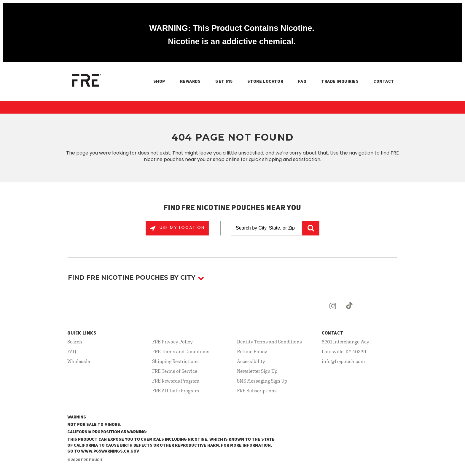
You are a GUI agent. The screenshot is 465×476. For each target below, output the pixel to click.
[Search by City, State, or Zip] (266, 228)
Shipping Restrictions (175, 361)
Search (75, 342)
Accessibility (251, 361)
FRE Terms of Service (175, 371)
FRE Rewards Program (176, 381)
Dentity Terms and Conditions (269, 342)
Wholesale (79, 361)
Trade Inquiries (340, 82)
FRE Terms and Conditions (181, 351)
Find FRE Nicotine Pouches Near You (233, 208)
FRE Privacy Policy (172, 342)
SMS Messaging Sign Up (262, 381)
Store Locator (265, 82)
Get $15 (224, 82)
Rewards (190, 82)
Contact (384, 82)
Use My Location (181, 227)
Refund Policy (252, 351)
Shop (159, 82)
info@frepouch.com (343, 361)
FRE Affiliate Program (176, 391)
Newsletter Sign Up (257, 371)
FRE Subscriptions (257, 391)
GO (311, 228)
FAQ (302, 82)
